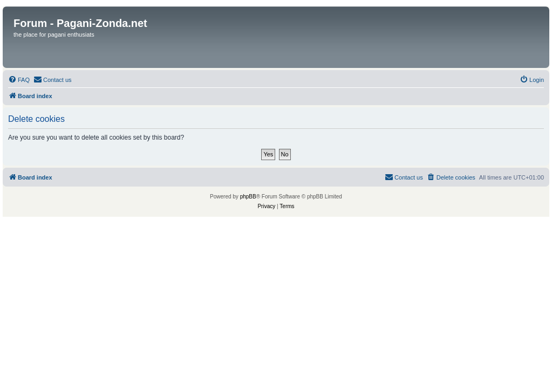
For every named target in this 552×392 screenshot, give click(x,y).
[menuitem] (19, 80)
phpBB (248, 197)
